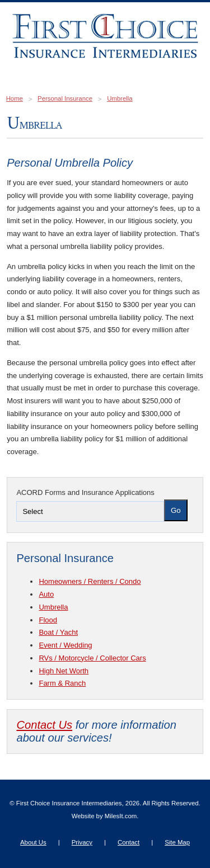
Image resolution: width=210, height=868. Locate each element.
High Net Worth (64, 671)
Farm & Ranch (62, 683)
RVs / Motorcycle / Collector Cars (92, 658)
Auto (46, 594)
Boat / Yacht (58, 632)
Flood (48, 620)
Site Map (177, 842)
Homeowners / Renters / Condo (90, 581)
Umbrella (120, 98)
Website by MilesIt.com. (105, 816)
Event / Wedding (65, 645)
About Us (33, 842)
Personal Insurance (65, 98)
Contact (129, 842)
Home (15, 98)
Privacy (82, 842)
